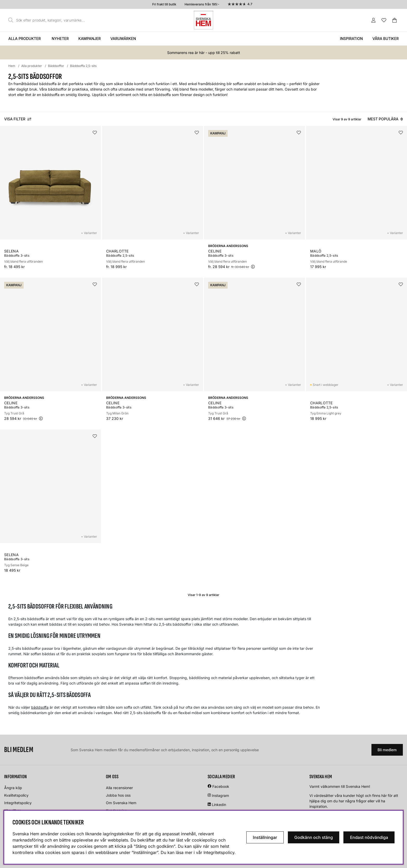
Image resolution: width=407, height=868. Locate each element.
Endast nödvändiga (369, 837)
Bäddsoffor (56, 66)
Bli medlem (387, 750)
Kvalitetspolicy (16, 795)
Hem (12, 66)
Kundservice (116, 811)
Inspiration (351, 39)
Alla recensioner (119, 788)
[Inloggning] (374, 20)
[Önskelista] (384, 20)
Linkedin (219, 805)
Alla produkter (25, 39)
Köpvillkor (12, 811)
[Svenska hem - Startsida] (203, 20)
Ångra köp (13, 788)
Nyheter (60, 39)
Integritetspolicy (18, 803)
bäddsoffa (40, 707)
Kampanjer (90, 39)
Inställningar (265, 837)
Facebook (221, 786)
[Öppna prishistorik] (253, 267)
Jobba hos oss (118, 795)
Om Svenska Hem (121, 803)
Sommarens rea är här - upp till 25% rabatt (204, 53)
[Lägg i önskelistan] (95, 133)
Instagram (220, 795)
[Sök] (48, 20)
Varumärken (123, 39)
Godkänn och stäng (314, 837)
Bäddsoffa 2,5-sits (83, 66)
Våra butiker (386, 39)
